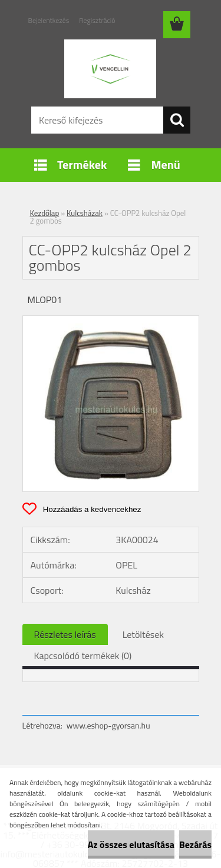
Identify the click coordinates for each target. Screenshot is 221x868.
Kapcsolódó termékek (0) (83, 656)
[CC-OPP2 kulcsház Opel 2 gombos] (111, 321)
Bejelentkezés (49, 20)
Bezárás (195, 844)
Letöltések (143, 634)
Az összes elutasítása (131, 844)
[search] (177, 120)
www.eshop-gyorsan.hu (108, 725)
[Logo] (111, 69)
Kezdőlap (45, 213)
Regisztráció (97, 20)
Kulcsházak (85, 213)
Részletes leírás (65, 634)
